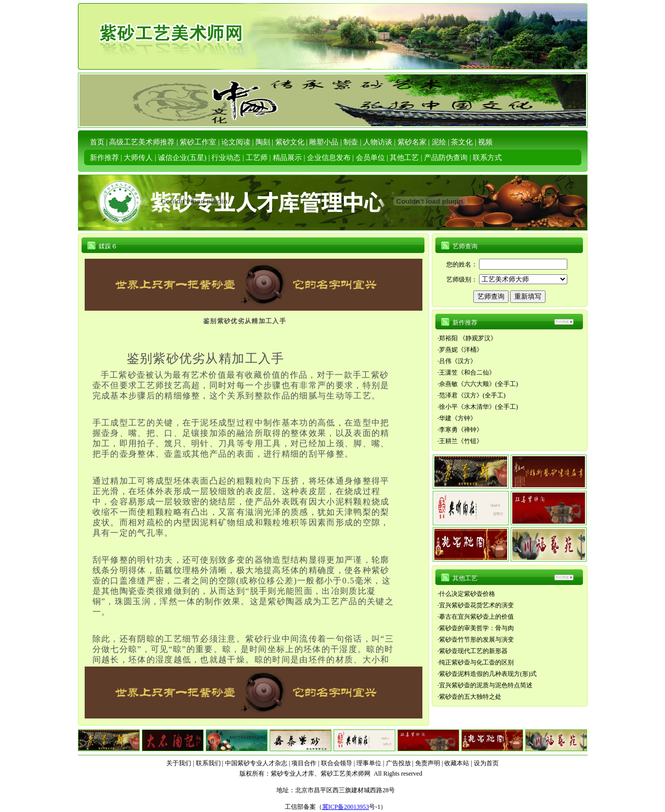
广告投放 (398, 763)
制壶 (351, 142)
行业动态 (226, 158)
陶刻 (263, 142)
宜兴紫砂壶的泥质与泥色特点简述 (486, 685)
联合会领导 (337, 763)
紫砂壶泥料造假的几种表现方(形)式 (488, 674)
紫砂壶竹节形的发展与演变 (476, 640)
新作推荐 (104, 158)
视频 (485, 142)
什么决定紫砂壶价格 (467, 594)
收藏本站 (457, 763)
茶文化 (462, 142)
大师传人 (138, 158)
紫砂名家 (412, 142)
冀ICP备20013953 (346, 807)
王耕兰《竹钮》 (461, 441)
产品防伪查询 (446, 158)
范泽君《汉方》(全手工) (472, 395)
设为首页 (486, 763)
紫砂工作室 (198, 142)
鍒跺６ (108, 246)
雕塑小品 (324, 142)
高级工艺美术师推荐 (142, 142)
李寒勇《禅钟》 (461, 430)
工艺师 (257, 158)
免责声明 (428, 763)
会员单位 (370, 158)
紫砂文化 (290, 142)
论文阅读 (236, 142)
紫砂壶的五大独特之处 (470, 697)
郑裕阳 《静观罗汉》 (468, 338)
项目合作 (304, 763)
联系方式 (487, 158)
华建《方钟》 (458, 418)
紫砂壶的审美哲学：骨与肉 (476, 628)
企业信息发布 (329, 158)
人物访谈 (378, 142)
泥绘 (439, 142)
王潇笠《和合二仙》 (467, 372)
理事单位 (369, 763)
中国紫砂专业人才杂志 (256, 763)
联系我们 (208, 763)
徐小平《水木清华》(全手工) (478, 407)
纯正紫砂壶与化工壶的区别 (476, 662)
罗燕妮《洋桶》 (461, 350)
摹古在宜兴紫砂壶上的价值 (476, 617)
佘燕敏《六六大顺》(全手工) (478, 384)
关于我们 (179, 763)
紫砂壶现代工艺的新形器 (473, 651)
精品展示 (287, 158)
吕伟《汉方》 (458, 361)
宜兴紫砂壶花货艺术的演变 (476, 605)
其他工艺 (404, 158)
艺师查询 (465, 246)
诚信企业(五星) (182, 158)
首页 (97, 142)
